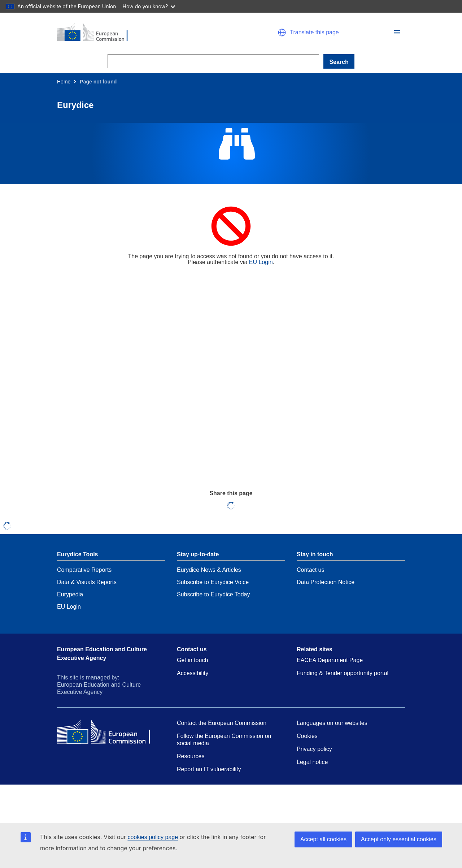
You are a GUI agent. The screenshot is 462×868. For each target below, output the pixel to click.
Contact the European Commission (222, 723)
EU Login (261, 262)
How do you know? (149, 6)
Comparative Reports (84, 570)
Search (339, 62)
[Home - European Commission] (141, 33)
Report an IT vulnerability (209, 769)
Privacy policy (314, 749)
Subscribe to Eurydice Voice (213, 582)
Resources (191, 756)
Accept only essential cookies (399, 839)
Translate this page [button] (314, 33)
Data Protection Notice (326, 582)
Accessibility (193, 673)
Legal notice (312, 762)
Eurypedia (70, 594)
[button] (397, 32)
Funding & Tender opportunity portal (343, 673)
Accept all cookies (323, 839)
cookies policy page (153, 837)
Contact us (310, 570)
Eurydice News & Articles (209, 570)
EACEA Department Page (330, 660)
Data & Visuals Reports (87, 582)
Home (64, 82)
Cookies (307, 736)
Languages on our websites (332, 723)
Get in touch (192, 660)
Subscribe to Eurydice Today (213, 594)
